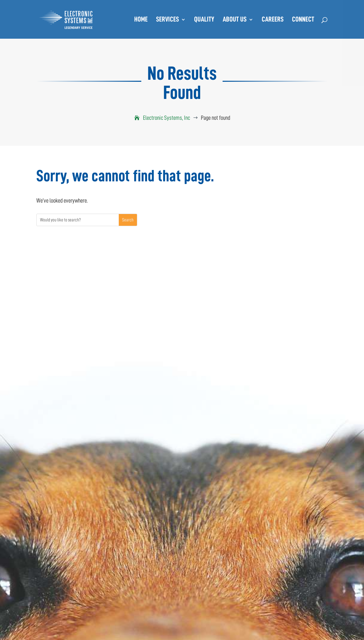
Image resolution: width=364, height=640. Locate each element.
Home (141, 20)
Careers (273, 20)
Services (168, 20)
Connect (303, 20)
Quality (204, 20)
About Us (235, 20)
